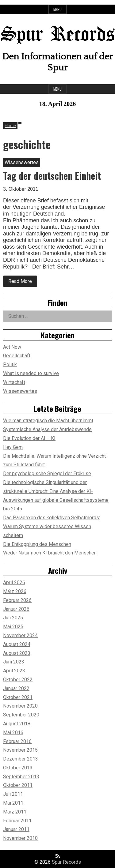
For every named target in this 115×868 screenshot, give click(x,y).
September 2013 (21, 777)
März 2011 (15, 812)
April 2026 (14, 582)
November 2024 (20, 635)
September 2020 (21, 715)
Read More (23, 283)
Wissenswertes (20, 391)
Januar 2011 (16, 829)
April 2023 (14, 671)
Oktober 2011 (18, 785)
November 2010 (20, 838)
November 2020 (20, 706)
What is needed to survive (31, 373)
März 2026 (15, 591)
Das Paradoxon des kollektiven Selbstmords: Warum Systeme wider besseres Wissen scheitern (52, 526)
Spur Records (58, 35)
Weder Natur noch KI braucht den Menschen (50, 553)
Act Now (12, 347)
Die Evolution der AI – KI (29, 438)
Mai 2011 (13, 803)
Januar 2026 (16, 609)
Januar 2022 (16, 688)
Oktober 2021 (18, 697)
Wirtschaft (14, 382)
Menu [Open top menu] (57, 9)
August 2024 (17, 644)
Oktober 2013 (18, 768)
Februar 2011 (17, 821)
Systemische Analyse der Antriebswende (47, 429)
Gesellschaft (17, 356)
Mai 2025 (13, 627)
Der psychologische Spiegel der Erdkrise (47, 473)
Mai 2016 (13, 733)
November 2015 (20, 750)
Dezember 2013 (21, 759)
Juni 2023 (14, 662)
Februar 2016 (17, 741)
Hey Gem (13, 447)
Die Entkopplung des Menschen (37, 544)
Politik (10, 364)
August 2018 (17, 724)
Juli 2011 (13, 794)
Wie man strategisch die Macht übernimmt (48, 421)
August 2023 (17, 653)
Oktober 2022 (18, 680)
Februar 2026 (17, 600)
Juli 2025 (13, 618)
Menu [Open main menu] (57, 89)
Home (10, 125)
